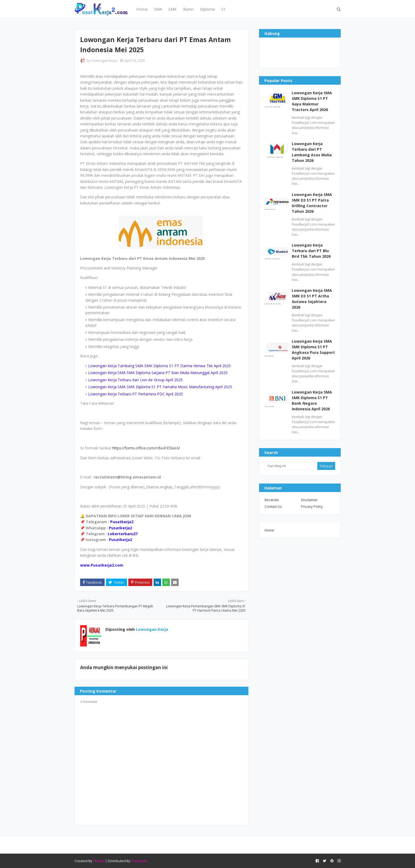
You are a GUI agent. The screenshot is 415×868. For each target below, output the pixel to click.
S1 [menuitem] (223, 9)
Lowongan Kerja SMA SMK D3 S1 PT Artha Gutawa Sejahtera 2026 (312, 299)
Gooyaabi (139, 861)
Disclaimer (309, 500)
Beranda (272, 500)
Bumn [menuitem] (188, 9)
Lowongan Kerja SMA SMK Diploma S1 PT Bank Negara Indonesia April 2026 (312, 400)
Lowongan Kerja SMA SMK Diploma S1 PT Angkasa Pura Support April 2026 (313, 350)
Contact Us (273, 506)
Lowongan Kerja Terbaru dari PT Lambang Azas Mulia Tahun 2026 (312, 152)
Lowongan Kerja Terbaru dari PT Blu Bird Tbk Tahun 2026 (311, 251)
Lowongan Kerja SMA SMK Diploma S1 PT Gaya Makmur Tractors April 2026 (312, 101)
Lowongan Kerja (104, 60)
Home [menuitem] (142, 9)
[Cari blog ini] (291, 466)
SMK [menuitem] (173, 9)
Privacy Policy (312, 506)
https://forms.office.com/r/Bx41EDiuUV (146, 448)
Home (269, 530)
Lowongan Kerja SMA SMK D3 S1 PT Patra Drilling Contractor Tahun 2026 (312, 203)
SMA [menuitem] (158, 9)
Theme (99, 861)
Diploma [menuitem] (207, 9)
